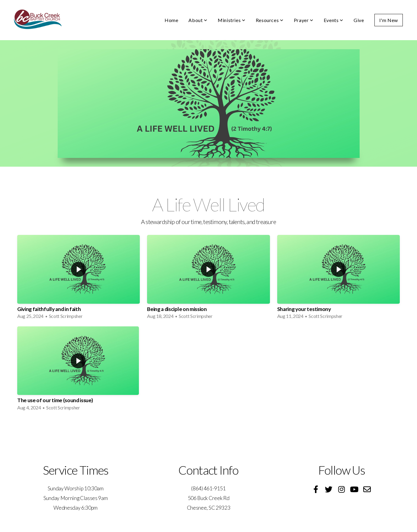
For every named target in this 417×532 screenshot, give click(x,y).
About (198, 20)
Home (172, 20)
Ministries (232, 20)
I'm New (389, 20)
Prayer (304, 20)
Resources (270, 20)
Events (334, 20)
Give (359, 20)
